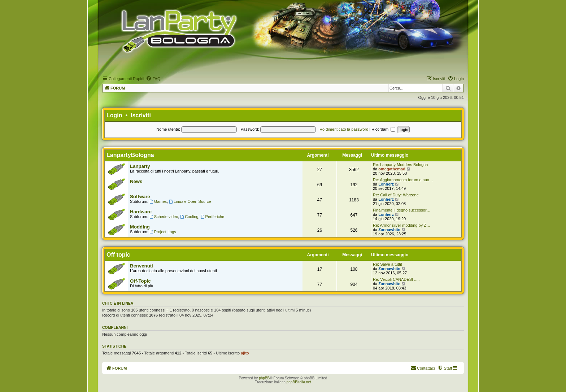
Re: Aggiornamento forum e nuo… (403, 180)
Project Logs (163, 232)
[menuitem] (153, 79)
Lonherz (386, 184)
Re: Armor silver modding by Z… (402, 225)
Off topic (118, 255)
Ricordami (383, 129)
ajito (245, 353)
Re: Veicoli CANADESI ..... (396, 279)
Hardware (141, 212)
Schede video (164, 217)
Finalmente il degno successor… (402, 210)
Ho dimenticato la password (344, 129)
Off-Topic (140, 281)
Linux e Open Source (190, 201)
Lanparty (140, 166)
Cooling (189, 217)
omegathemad (392, 169)
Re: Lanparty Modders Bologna (400, 165)
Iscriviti (141, 115)
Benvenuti (141, 266)
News (136, 181)
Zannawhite (389, 230)
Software (140, 197)
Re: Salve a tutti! (388, 264)
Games (158, 201)
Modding (140, 227)
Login (114, 115)
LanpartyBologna (130, 155)
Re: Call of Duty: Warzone (396, 195)
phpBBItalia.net (299, 382)
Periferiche (212, 217)
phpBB (264, 378)
